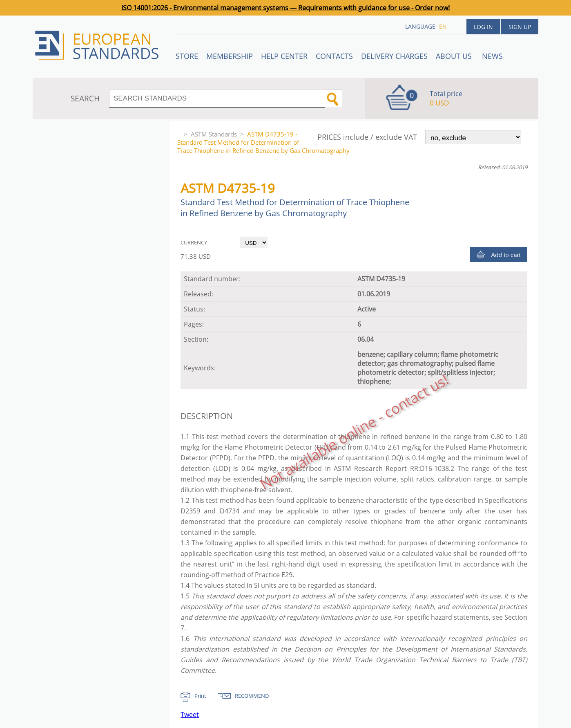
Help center (284, 56)
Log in (483, 27)
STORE (187, 56)
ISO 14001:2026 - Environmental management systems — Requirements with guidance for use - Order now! (285, 8)
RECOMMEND (252, 696)
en (443, 26)
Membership (230, 56)
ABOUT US (455, 56)
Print (200, 696)
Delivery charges (394, 56)
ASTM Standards (214, 134)
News (492, 56)
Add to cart (506, 255)
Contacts (334, 56)
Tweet (190, 715)
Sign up (520, 27)
